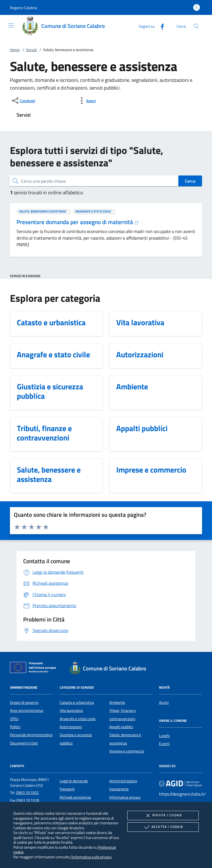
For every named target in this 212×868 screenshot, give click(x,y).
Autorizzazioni (71, 727)
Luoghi (164, 736)
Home (15, 50)
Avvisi (164, 702)
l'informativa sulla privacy (91, 857)
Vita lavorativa (71, 710)
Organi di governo (24, 702)
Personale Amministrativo (31, 735)
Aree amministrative (27, 710)
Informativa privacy (125, 797)
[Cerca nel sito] (196, 26)
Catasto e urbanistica (77, 702)
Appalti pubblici (121, 727)
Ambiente (117, 702)
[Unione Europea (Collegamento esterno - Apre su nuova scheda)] (35, 668)
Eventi (164, 744)
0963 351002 (27, 793)
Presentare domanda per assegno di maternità (78, 222)
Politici (15, 727)
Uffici (14, 719)
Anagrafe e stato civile (78, 719)
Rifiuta (163, 815)
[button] (23, 8)
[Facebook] (160, 26)
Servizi (31, 50)
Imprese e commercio (127, 751)
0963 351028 (28, 800)
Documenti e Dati (24, 743)
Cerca (190, 181)
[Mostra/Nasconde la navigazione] (11, 25)
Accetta (163, 827)
